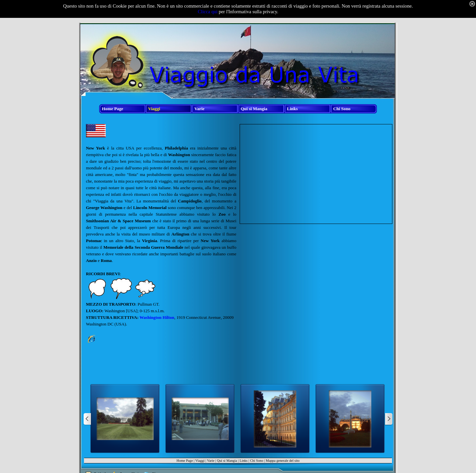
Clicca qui (208, 12)
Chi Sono (257, 461)
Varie (211, 461)
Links (244, 461)
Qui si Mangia (227, 461)
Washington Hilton (157, 317)
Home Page (185, 461)
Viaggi (200, 461)
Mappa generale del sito (283, 461)
